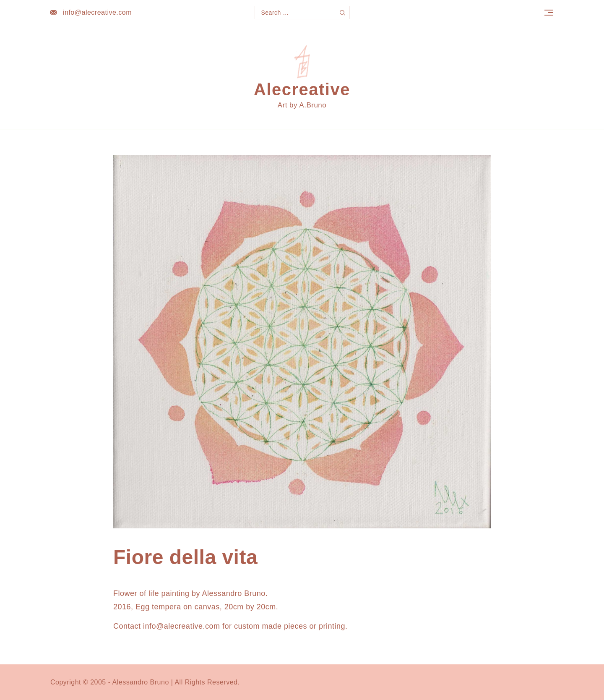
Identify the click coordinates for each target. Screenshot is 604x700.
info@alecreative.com (97, 12)
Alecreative (302, 89)
